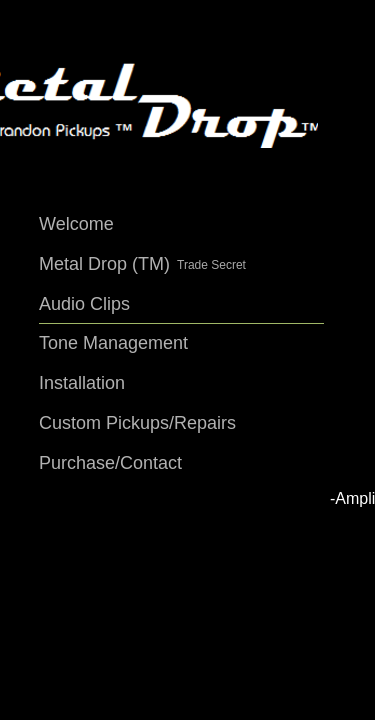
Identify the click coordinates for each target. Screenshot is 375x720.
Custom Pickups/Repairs (137, 423)
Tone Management (113, 343)
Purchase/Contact (110, 463)
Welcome (76, 224)
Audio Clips (84, 304)
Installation (82, 383)
